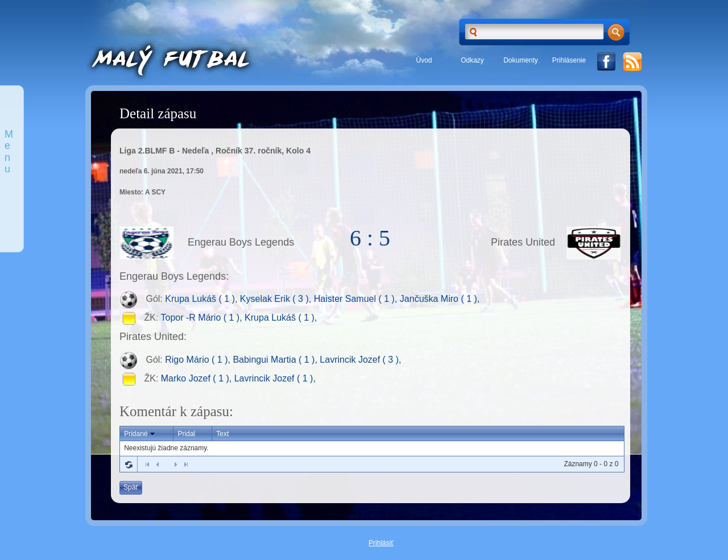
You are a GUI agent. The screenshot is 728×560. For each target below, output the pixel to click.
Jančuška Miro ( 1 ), (440, 299)
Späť (131, 487)
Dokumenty (521, 60)
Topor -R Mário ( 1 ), (203, 318)
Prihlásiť (381, 543)
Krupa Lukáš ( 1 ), (202, 299)
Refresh (129, 464)
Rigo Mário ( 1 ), (199, 360)
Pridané (140, 434)
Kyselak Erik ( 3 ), (277, 299)
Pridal (187, 434)
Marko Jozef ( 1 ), (198, 378)
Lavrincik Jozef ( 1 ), (275, 378)
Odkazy (472, 60)
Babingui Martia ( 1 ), (276, 360)
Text (222, 434)
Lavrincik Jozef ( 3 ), (360, 360)
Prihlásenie (569, 60)
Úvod (424, 60)
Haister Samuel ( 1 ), (357, 299)
